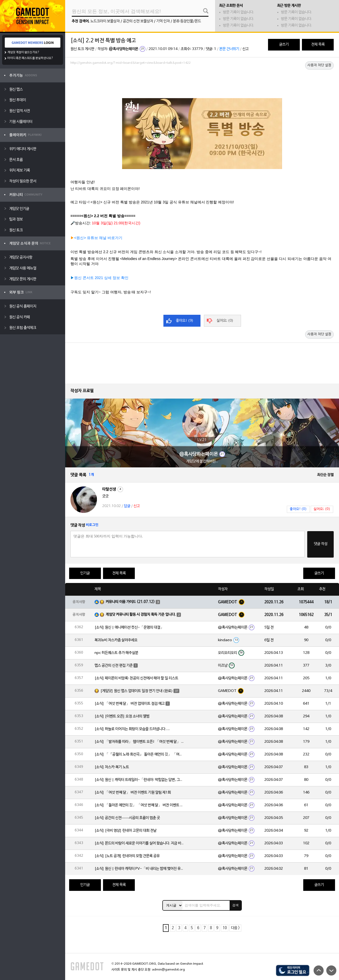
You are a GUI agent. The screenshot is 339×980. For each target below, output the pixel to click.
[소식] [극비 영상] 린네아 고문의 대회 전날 (126, 831)
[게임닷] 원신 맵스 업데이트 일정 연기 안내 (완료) (137, 691)
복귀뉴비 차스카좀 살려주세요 (116, 640)
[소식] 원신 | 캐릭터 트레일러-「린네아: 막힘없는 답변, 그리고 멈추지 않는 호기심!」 (140, 780)
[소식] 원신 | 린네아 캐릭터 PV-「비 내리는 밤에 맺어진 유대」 (140, 869)
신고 (246, 49)
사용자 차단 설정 (319, 65)
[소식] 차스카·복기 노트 (112, 767)
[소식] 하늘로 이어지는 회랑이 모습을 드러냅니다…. (132, 729)
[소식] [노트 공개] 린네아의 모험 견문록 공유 (127, 856)
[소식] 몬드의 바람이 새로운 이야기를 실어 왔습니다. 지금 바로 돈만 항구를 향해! (140, 843)
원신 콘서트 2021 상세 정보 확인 (101, 278)
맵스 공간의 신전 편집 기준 (114, 666)
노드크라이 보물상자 (105, 21)
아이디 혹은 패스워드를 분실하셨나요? (30, 58)
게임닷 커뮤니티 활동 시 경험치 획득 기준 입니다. (141, 615)
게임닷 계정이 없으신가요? (23, 52)
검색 (235, 905)
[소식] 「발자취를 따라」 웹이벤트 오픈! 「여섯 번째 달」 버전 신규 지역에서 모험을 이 (140, 742)
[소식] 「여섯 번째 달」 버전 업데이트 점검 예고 (130, 704)
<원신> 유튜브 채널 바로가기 (98, 238)
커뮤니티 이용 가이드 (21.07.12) (130, 602)
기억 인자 (163, 21)
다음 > (235, 928)
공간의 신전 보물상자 (138, 21)
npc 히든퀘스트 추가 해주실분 (116, 653)
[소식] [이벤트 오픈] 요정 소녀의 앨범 (122, 716)
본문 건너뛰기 (229, 49)
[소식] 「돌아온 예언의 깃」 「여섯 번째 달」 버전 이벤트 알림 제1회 (140, 805)
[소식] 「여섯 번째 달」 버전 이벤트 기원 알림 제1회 (133, 793)
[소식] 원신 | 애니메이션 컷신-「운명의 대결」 (129, 628)
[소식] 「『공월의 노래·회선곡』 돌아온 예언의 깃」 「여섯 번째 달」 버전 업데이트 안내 (140, 755)
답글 (127, 506)
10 (225, 928)
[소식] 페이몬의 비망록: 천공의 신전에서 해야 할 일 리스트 (136, 678)
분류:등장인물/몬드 (187, 21)
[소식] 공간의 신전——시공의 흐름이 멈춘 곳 (127, 818)
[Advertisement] (202, 81)
